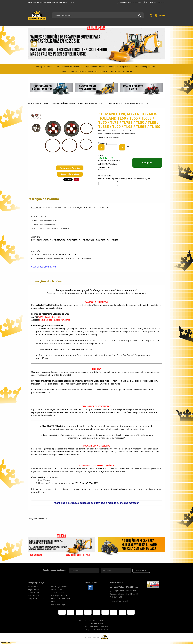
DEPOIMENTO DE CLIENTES (121, 72)
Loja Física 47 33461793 (156, 2)
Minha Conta (46, 2)
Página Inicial (33, 589)
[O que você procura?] (140, 15)
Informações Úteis (59, 587)
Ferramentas (100, 72)
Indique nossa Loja (36, 598)
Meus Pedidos (33, 2)
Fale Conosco (33, 595)
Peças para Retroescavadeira (69, 67)
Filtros (82, 72)
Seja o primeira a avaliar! (109, 137)
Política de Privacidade (61, 598)
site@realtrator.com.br (120, 601)
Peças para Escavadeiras (95, 67)
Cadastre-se (57, 2)
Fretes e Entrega (58, 604)
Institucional (33, 587)
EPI (90, 72)
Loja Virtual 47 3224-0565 (130, 2)
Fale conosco (68, 2)
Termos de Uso (58, 592)
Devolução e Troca (59, 595)
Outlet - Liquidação (69, 72)
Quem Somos (33, 592)
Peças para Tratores (44, 67)
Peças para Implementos (145, 67)
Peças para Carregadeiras (120, 67)
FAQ (53, 601)
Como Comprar (58, 589)
